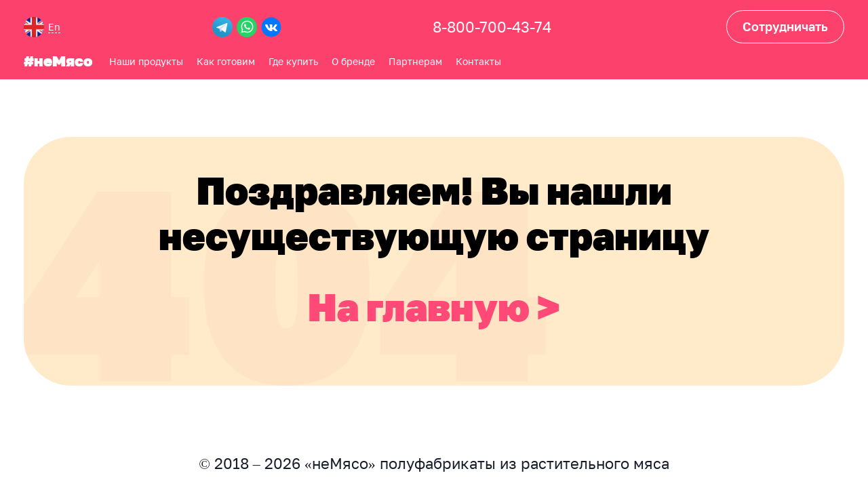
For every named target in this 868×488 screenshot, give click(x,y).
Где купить (293, 61)
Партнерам (415, 61)
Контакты (478, 61)
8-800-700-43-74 (492, 27)
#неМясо (58, 61)
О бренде (353, 61)
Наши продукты (146, 61)
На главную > (434, 307)
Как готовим (226, 61)
